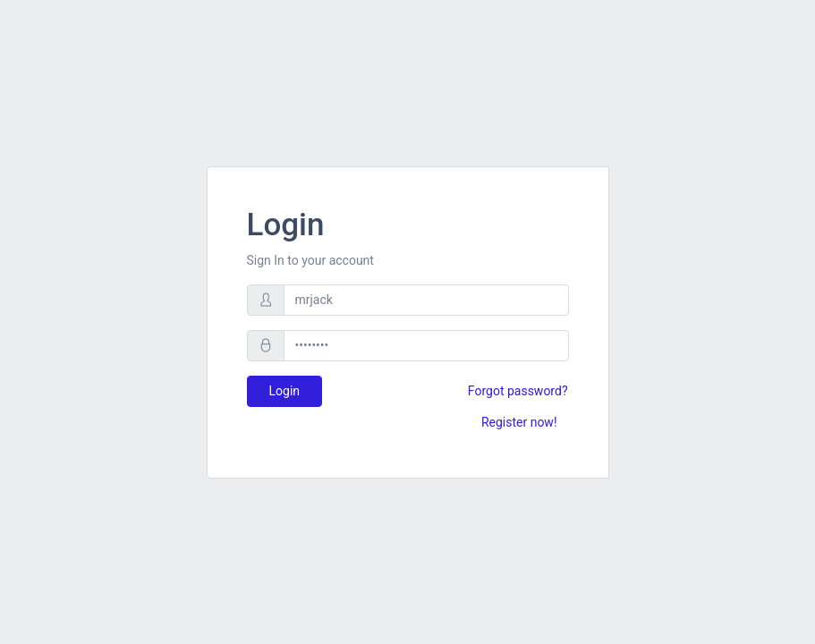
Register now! (519, 422)
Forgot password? (518, 391)
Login (285, 391)
